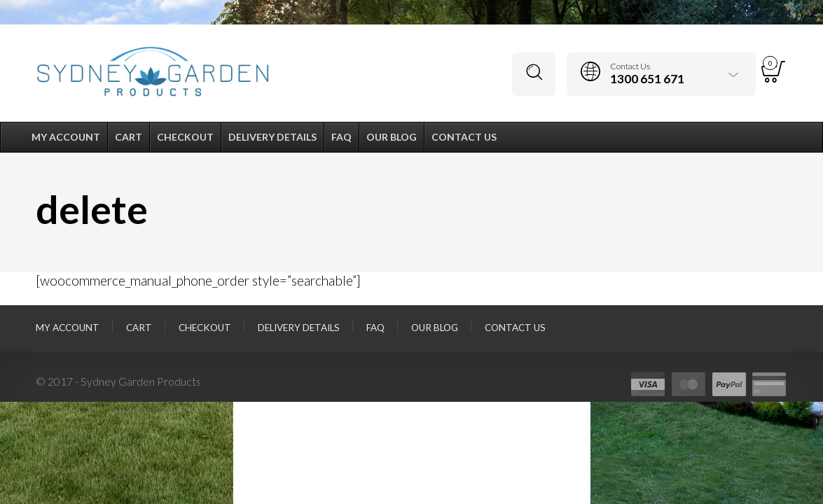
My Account (68, 328)
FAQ (375, 328)
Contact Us (515, 328)
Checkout (205, 328)
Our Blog (435, 328)
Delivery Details (299, 328)
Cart (139, 328)
